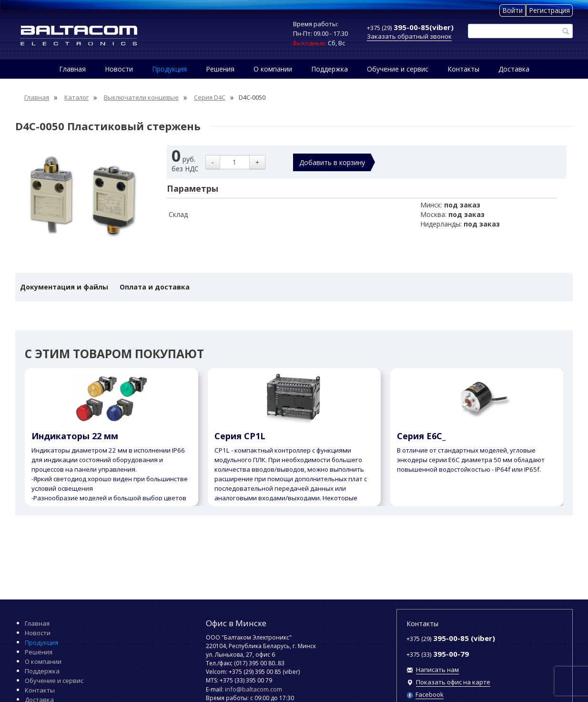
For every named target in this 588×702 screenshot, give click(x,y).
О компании (273, 69)
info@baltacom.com (253, 689)
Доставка (514, 69)
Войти (512, 10)
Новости (119, 69)
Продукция (169, 69)
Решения (220, 69)
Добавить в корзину (332, 162)
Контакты (463, 69)
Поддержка (329, 69)
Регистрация (549, 10)
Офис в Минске (236, 623)
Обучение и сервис (398, 69)
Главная (72, 69)
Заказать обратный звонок (409, 36)
